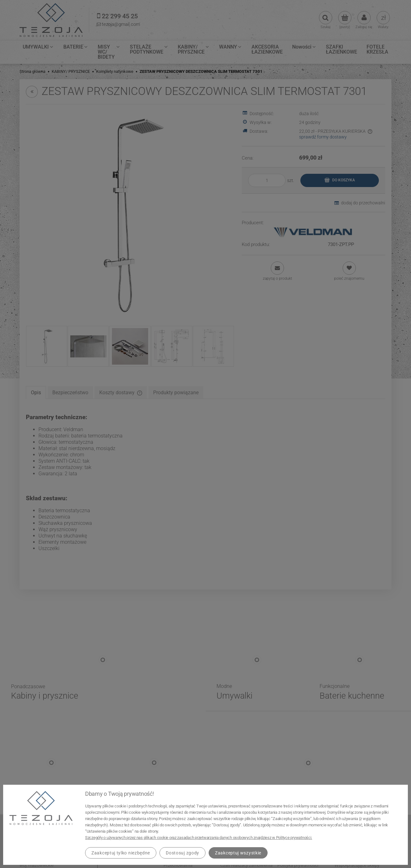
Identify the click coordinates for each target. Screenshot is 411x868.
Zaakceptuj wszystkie (238, 853)
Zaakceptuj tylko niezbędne (121, 853)
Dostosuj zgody (182, 853)
